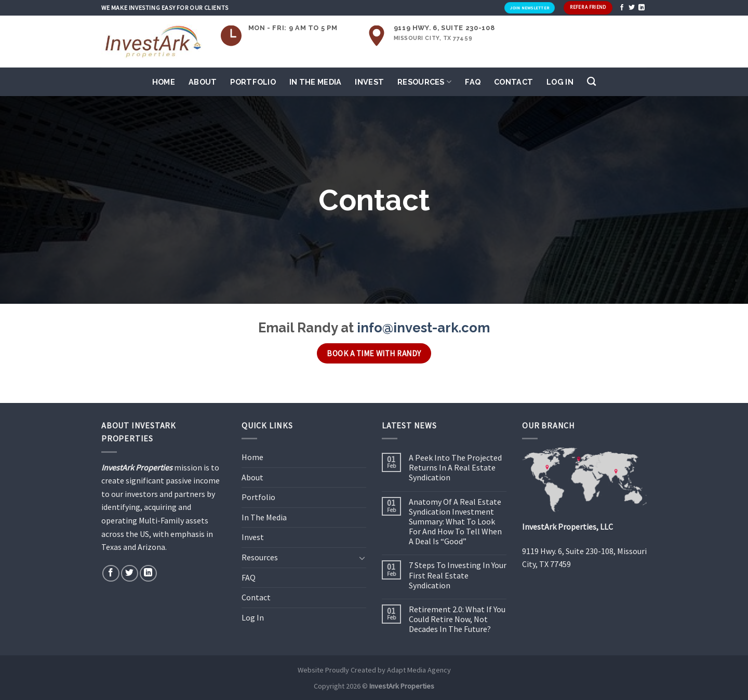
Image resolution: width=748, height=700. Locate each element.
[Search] (591, 82)
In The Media (315, 82)
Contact (513, 82)
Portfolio (253, 82)
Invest (369, 82)
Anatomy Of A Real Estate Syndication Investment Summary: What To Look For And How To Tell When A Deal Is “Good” (455, 522)
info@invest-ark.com (423, 328)
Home (164, 82)
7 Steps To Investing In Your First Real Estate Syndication (458, 575)
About (203, 82)
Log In (560, 82)
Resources (424, 82)
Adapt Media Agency (419, 670)
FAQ (473, 82)
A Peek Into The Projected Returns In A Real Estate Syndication (455, 468)
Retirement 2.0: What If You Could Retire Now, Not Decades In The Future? (457, 619)
